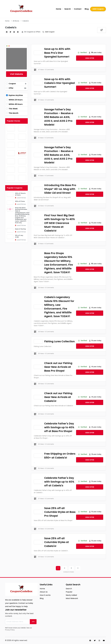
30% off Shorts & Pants (20, 194)
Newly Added (71, 595)
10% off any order (19, 236)
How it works (45, 595)
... (42, 64)
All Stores (16, 21)
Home (59, 9)
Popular (69, 592)
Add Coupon (98, 9)
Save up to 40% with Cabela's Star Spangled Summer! (59, 83)
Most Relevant (72, 598)
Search (68, 9)
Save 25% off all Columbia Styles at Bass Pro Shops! (60, 512)
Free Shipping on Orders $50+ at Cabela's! (60, 456)
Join (33, 622)
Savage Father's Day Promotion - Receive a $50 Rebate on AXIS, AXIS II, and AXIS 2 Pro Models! (59, 117)
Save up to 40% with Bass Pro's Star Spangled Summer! (57, 53)
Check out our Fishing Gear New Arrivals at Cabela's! (58, 397)
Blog (87, 9)
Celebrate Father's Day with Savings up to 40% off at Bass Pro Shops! (59, 427)
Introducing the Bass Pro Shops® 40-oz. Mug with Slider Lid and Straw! (60, 189)
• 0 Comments (49, 70)
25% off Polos (20, 201)
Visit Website (16, 74)
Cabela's (26, 21)
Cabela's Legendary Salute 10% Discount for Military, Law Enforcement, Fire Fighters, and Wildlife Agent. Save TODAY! (59, 307)
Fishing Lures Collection (59, 341)
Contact (78, 9)
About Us (44, 592)
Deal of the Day (20, 229)
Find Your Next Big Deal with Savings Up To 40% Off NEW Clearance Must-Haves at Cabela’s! (60, 223)
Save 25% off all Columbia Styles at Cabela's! (57, 542)
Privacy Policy (10, 630)
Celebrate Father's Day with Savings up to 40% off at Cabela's (59, 482)
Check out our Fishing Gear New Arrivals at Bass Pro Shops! (58, 367)
